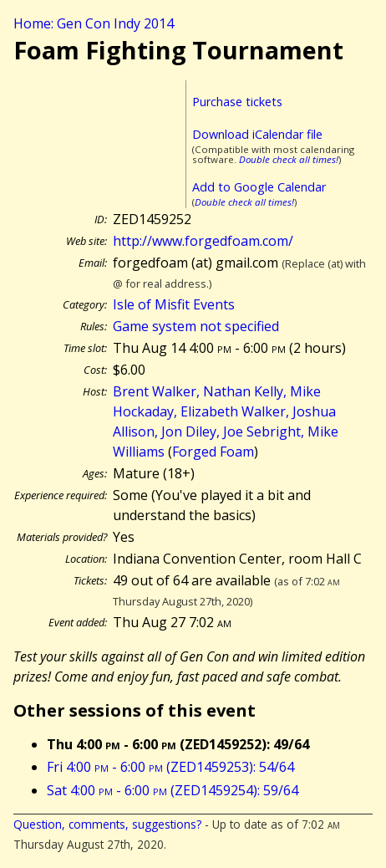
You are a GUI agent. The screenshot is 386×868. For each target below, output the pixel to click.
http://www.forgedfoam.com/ (203, 241)
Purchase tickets (237, 102)
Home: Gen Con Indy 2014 (94, 23)
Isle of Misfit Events (174, 304)
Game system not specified (196, 326)
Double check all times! (289, 159)
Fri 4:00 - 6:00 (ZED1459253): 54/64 (170, 767)
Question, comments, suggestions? (107, 824)
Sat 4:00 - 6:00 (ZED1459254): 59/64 (173, 790)
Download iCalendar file (257, 134)
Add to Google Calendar (259, 187)
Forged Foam (213, 452)
